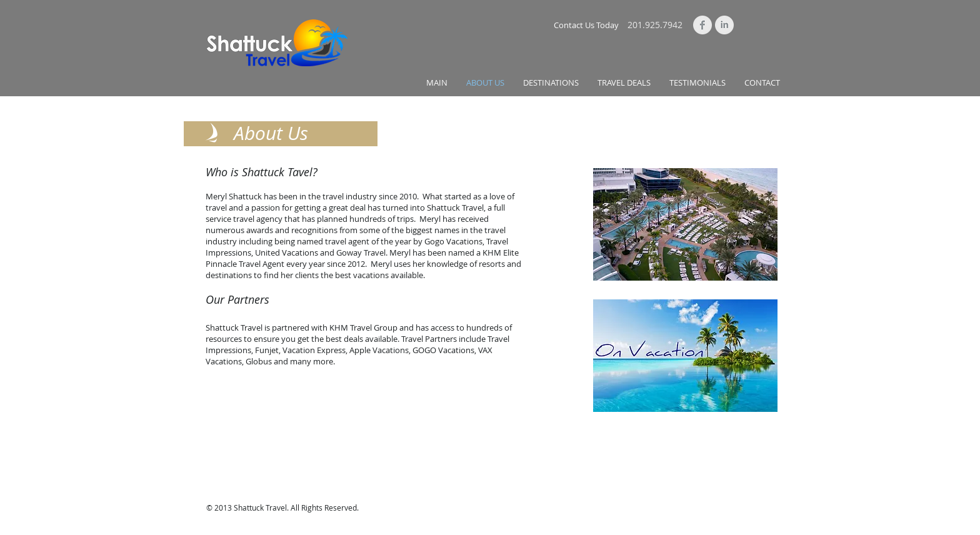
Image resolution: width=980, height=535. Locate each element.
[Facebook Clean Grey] (702, 25)
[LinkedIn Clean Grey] (724, 25)
